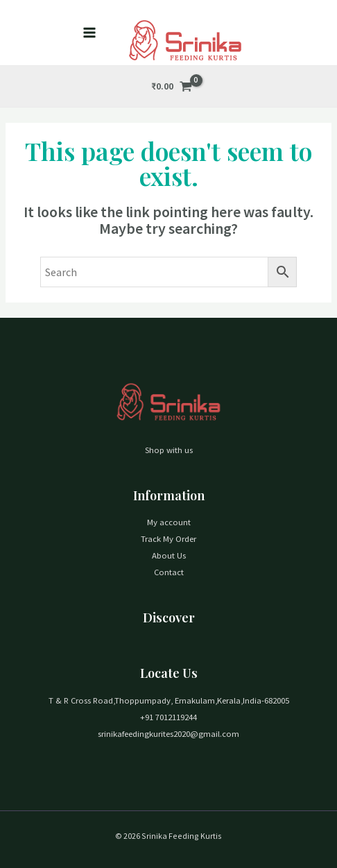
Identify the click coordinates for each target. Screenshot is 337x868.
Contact (169, 572)
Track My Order (168, 538)
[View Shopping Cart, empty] (172, 86)
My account (169, 522)
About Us (169, 555)
